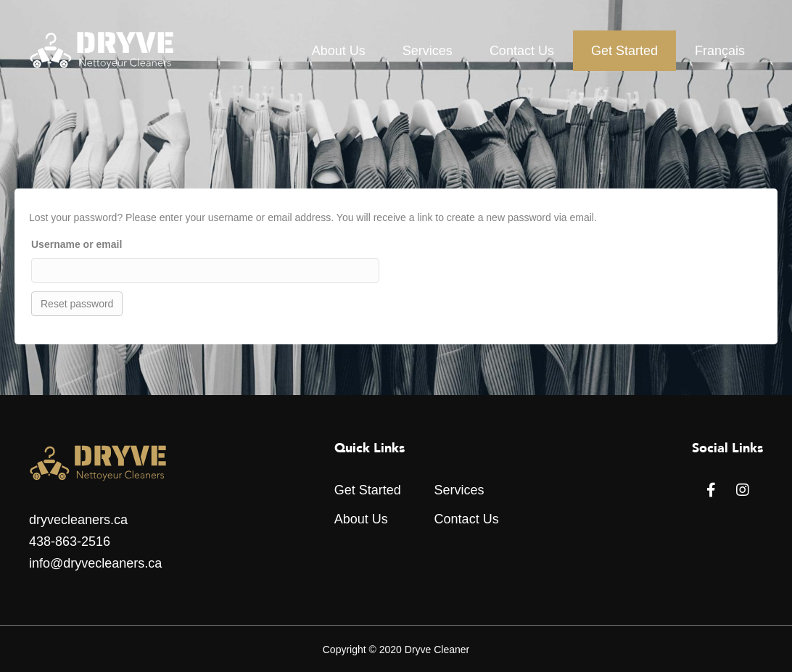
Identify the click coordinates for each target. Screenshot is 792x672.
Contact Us (522, 51)
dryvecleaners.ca (78, 520)
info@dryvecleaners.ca (95, 563)
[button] (711, 490)
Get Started (624, 51)
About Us (339, 51)
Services (428, 51)
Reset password (77, 304)
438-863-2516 (70, 542)
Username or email (77, 244)
